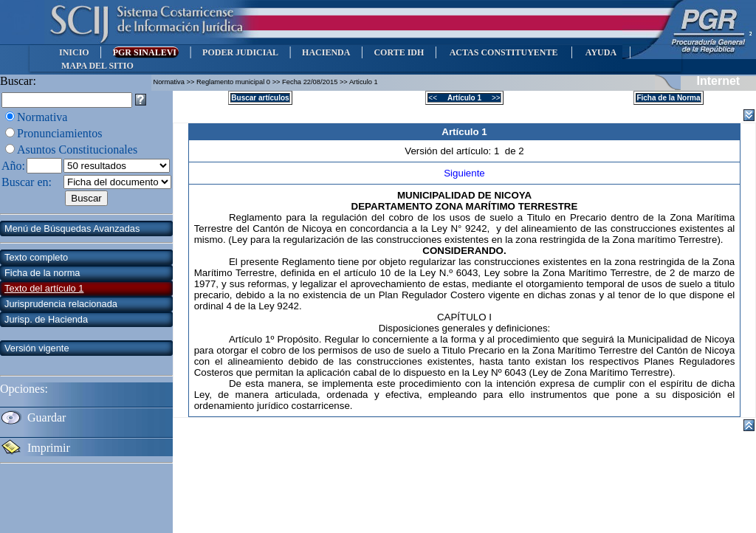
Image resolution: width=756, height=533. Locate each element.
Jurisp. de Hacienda (46, 319)
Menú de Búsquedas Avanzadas (72, 228)
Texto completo (36, 257)
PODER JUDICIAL (240, 52)
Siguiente (464, 173)
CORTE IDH (399, 52)
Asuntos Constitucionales (77, 149)
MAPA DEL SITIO (97, 66)
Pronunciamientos (60, 133)
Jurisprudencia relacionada (61, 304)
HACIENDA (326, 52)
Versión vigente (37, 348)
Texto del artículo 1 (44, 288)
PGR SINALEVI (146, 52)
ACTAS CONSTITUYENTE (504, 52)
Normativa (42, 117)
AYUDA (601, 52)
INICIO (74, 52)
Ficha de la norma (42, 273)
